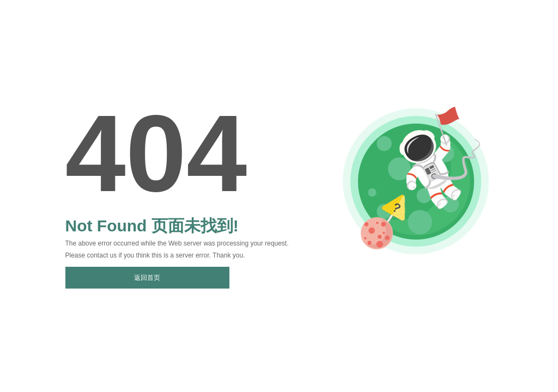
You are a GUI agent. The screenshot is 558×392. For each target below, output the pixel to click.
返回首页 (147, 278)
